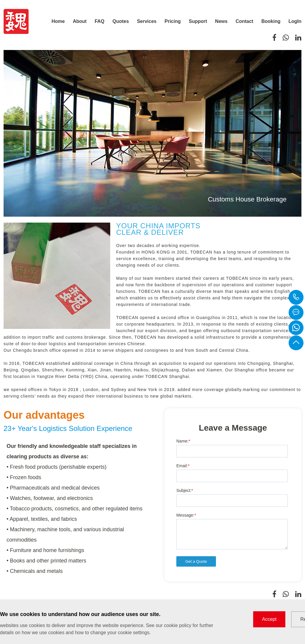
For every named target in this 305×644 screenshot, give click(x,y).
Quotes (121, 21)
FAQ (100, 21)
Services (147, 21)
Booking (271, 21)
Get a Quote (196, 561)
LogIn (295, 21)
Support (198, 21)
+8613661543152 (296, 297)
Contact (245, 21)
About (80, 21)
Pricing (173, 21)
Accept (269, 619)
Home (58, 21)
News (221, 21)
